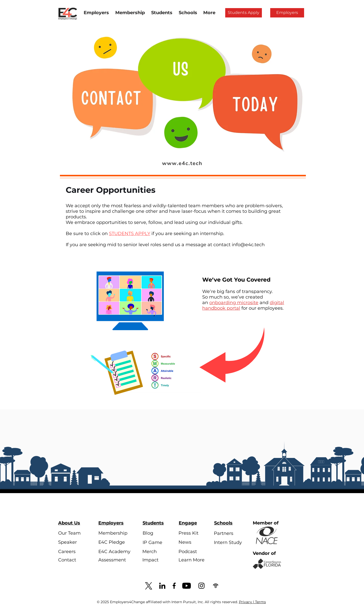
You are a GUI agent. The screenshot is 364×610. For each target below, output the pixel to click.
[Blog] (157, 533)
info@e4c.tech (248, 245)
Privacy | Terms (252, 602)
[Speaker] (72, 542)
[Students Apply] (244, 13)
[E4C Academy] (114, 552)
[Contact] (72, 560)
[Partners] (228, 534)
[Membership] (113, 533)
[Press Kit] (193, 533)
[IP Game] (157, 543)
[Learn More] (193, 560)
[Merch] (157, 552)
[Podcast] (193, 552)
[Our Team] (72, 533)
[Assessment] (113, 560)
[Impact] (157, 560)
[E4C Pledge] (113, 542)
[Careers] (72, 552)
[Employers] (287, 13)
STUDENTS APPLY (130, 234)
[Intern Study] (228, 543)
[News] (193, 542)
